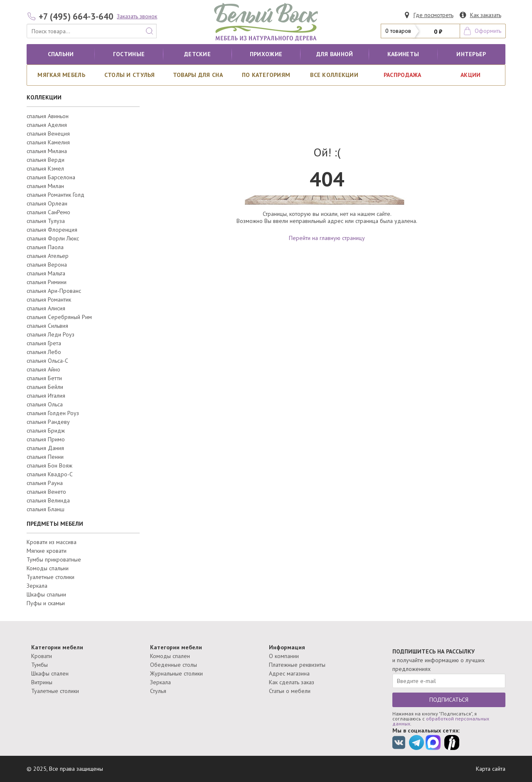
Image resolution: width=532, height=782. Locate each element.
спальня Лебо (44, 352)
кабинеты (403, 54)
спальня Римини (47, 282)
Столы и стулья (130, 75)
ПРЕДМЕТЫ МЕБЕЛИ (55, 524)
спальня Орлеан (47, 203)
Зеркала (37, 586)
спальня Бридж (46, 431)
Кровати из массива (52, 542)
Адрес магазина (289, 673)
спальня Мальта (46, 273)
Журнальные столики (176, 673)
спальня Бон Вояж (49, 465)
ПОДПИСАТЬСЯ (449, 700)
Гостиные (129, 54)
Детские (197, 54)
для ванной (335, 54)
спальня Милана (47, 151)
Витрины (42, 682)
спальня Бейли (45, 387)
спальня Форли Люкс (53, 238)
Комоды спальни (48, 568)
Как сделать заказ (292, 682)
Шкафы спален (50, 673)
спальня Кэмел (45, 168)
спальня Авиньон (48, 116)
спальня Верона (47, 265)
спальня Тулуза (46, 221)
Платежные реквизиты (297, 665)
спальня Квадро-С (50, 474)
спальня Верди (46, 160)
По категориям (266, 75)
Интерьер (471, 54)
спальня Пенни (45, 457)
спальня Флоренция (52, 230)
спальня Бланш (46, 509)
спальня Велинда (48, 500)
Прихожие (266, 54)
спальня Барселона (51, 177)
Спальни (61, 54)
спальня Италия (46, 396)
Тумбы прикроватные (54, 559)
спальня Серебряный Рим (59, 317)
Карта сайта (491, 769)
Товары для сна (198, 75)
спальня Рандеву (48, 422)
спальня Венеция (48, 134)
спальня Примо (46, 439)
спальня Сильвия (47, 326)
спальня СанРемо (48, 212)
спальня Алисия (46, 308)
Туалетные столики (50, 577)
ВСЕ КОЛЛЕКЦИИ (334, 75)
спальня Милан (45, 186)
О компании (284, 656)
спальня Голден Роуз (53, 413)
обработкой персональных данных (441, 721)
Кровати (42, 656)
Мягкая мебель (61, 75)
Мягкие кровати (47, 551)
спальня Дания (45, 448)
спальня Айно (43, 369)
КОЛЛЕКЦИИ (44, 97)
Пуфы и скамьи (46, 603)
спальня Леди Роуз (50, 334)
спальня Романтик (49, 299)
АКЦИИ (470, 75)
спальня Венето (46, 492)
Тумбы (39, 665)
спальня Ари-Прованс (54, 291)
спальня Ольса (45, 404)
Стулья (158, 691)
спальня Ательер (48, 256)
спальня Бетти (44, 378)
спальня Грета (44, 343)
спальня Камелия (48, 142)
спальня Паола (45, 247)
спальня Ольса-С (47, 361)
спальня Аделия (47, 125)
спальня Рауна (45, 483)
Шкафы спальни (46, 594)
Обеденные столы (174, 665)
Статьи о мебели (290, 691)
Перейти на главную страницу (327, 238)
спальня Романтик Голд (55, 195)
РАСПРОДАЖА (403, 75)
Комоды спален (170, 656)
